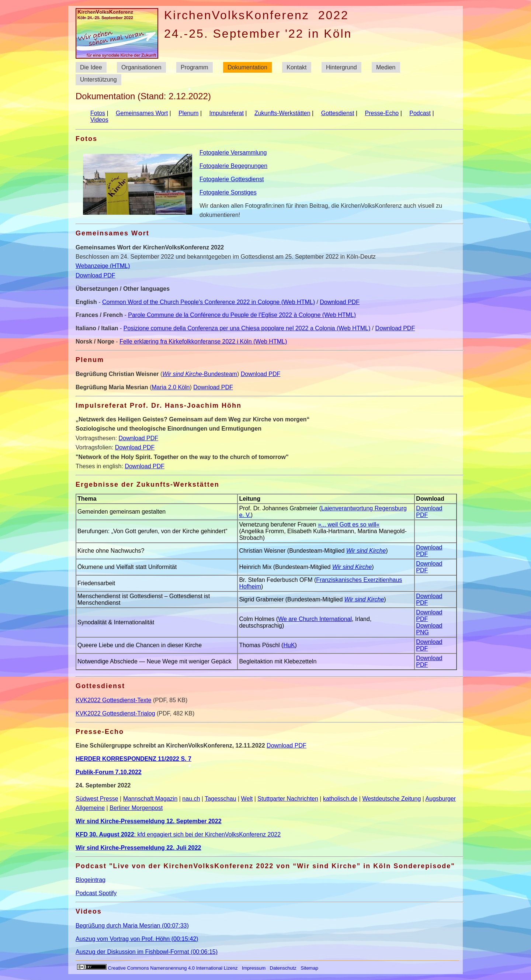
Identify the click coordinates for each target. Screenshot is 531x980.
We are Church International (315, 619)
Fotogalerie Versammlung (233, 153)
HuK (289, 645)
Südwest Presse (97, 799)
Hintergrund (341, 67)
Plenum (188, 113)
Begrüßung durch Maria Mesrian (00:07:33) (132, 926)
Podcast (420, 113)
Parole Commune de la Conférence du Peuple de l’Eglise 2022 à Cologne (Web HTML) (242, 315)
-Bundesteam (200, 374)
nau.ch (191, 799)
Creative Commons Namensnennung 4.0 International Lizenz (157, 968)
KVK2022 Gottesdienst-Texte (113, 700)
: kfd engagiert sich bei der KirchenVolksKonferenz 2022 (178, 834)
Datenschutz (283, 968)
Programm (195, 67)
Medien (386, 67)
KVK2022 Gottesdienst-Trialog (115, 713)
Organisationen (141, 67)
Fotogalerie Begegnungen (233, 166)
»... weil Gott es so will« (349, 524)
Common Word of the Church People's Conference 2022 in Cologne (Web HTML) (209, 302)
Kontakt (296, 67)
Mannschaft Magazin (150, 799)
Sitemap (309, 968)
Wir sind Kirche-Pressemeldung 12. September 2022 (149, 821)
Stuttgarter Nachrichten (288, 799)
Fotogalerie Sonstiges (228, 192)
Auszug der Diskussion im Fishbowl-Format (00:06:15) (147, 952)
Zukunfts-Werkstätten (282, 113)
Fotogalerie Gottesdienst (232, 179)
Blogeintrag (91, 880)
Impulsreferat (226, 113)
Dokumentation (247, 67)
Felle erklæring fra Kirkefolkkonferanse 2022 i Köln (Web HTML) (203, 341)
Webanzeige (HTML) (103, 266)
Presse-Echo (382, 113)
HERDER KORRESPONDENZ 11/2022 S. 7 (133, 759)
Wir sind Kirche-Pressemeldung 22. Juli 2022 (138, 848)
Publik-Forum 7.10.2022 (109, 772)
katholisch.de (340, 799)
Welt (247, 799)
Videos (99, 120)
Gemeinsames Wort (142, 113)
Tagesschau (220, 799)
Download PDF (96, 275)
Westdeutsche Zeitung (391, 799)
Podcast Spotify (96, 893)
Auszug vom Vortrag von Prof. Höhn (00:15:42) (137, 939)
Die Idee (91, 67)
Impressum (254, 968)
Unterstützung (98, 80)
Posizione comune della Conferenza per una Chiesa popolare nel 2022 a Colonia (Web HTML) (247, 328)
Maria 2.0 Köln (171, 387)
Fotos (98, 113)
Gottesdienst (338, 113)
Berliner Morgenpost (136, 808)
